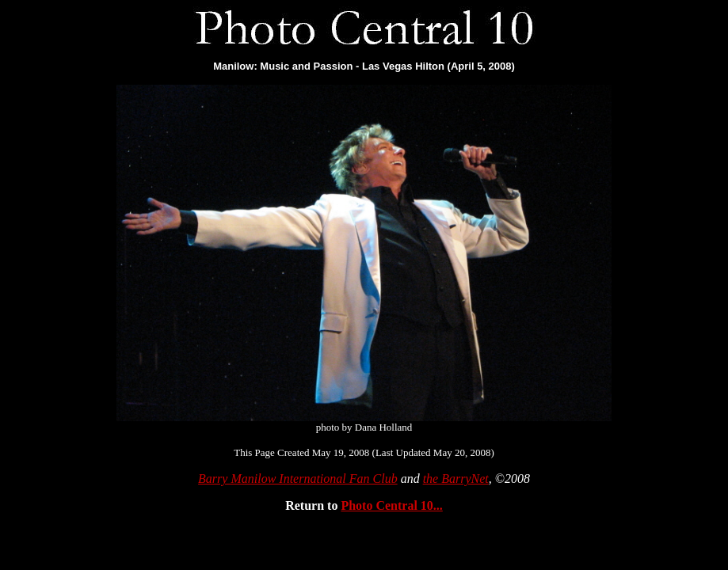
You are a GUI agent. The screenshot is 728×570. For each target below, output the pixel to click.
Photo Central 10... (391, 505)
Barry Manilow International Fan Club (298, 479)
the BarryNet (456, 479)
